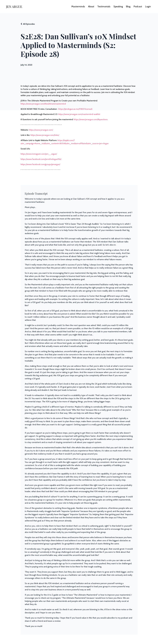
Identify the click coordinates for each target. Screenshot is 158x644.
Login (148, 7)
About (91, 7)
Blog (128, 7)
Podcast (138, 7)
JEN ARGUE (14, 7)
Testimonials (104, 7)
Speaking (118, 7)
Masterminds (78, 7)
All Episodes (29, 24)
